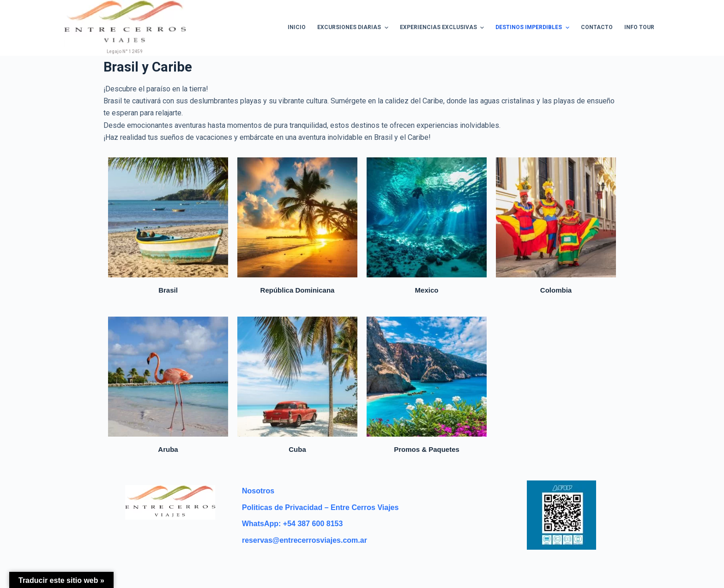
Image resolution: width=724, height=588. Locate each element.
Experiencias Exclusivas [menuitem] (443, 28)
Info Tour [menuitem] (639, 27)
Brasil (168, 290)
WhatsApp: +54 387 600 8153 (292, 524)
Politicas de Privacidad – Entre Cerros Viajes (320, 507)
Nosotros (258, 491)
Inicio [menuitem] (297, 27)
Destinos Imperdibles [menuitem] (533, 28)
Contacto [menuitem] (597, 27)
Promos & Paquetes (427, 449)
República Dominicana (298, 290)
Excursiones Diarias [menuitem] (354, 28)
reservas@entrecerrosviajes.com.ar (305, 540)
